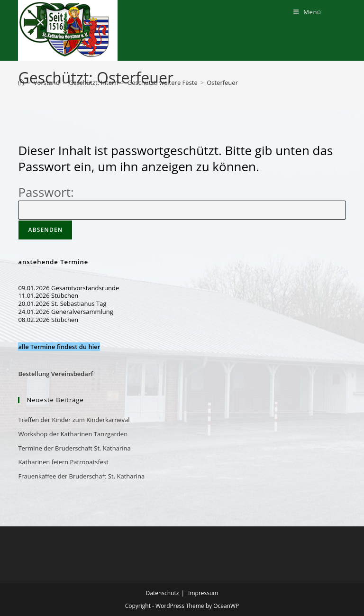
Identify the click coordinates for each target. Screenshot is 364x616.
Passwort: (182, 200)
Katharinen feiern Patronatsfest (63, 462)
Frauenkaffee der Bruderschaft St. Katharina (81, 476)
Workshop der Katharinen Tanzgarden (73, 434)
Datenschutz (163, 593)
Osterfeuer (222, 83)
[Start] (21, 83)
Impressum (203, 593)
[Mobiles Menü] (307, 12)
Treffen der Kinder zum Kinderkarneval (74, 420)
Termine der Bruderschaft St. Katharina (74, 448)
